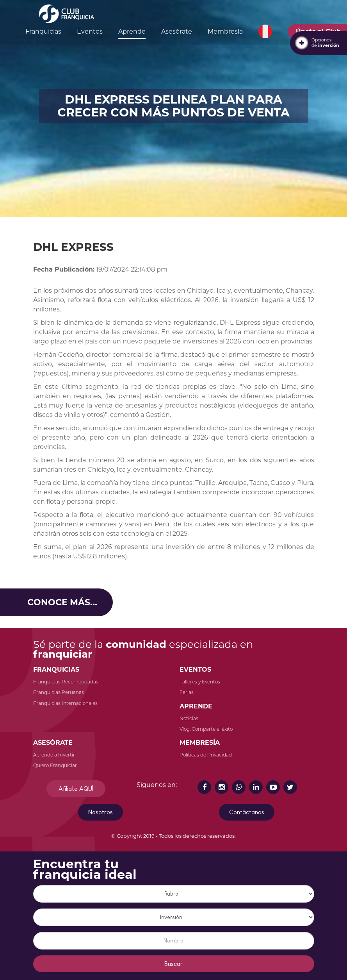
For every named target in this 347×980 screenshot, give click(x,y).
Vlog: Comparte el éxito (206, 729)
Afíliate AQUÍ (76, 789)
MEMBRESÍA (200, 743)
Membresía (225, 31)
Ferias (187, 692)
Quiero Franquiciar (55, 765)
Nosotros (101, 812)
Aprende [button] (132, 31)
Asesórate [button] (177, 31)
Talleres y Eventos (200, 682)
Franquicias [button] (43, 31)
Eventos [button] (90, 31)
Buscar (173, 964)
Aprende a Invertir (54, 755)
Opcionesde (325, 43)
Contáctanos (247, 812)
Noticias (189, 718)
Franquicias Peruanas (59, 692)
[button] (265, 32)
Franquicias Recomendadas (66, 682)
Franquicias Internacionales (65, 703)
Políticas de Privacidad (206, 755)
